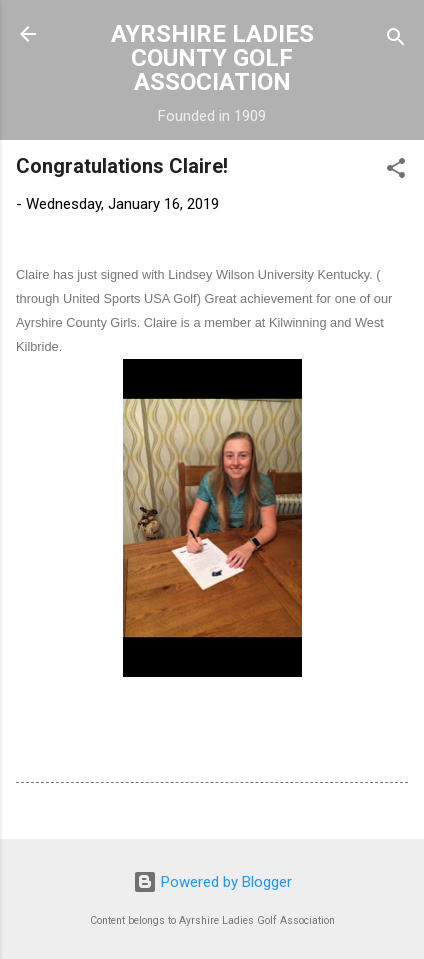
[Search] (396, 40)
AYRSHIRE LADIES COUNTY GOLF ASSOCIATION (212, 58)
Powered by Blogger (212, 882)
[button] (396, 171)
